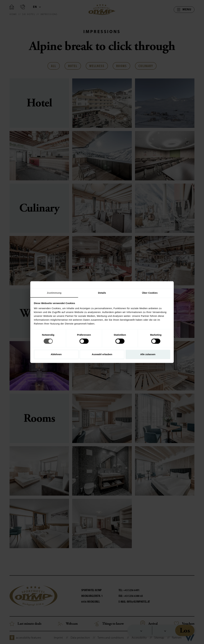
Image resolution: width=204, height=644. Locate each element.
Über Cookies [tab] (150, 293)
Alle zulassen (148, 354)
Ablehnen (56, 354)
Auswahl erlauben (102, 354)
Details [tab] (102, 293)
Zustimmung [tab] (54, 293)
